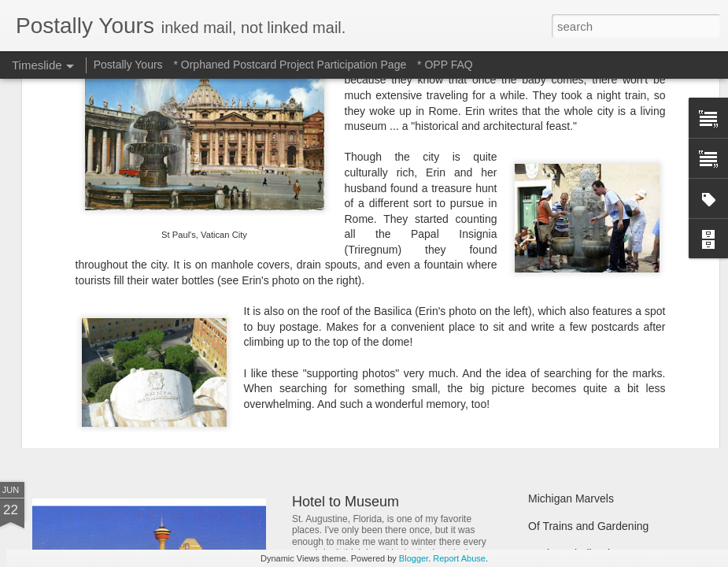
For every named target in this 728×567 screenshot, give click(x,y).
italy (305, 276)
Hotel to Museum (346, 502)
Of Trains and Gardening (588, 526)
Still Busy (551, 336)
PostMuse (434, 255)
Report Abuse (459, 558)
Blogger (414, 558)
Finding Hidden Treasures (591, 309)
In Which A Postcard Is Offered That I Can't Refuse (451, 302)
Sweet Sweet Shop (112, 366)
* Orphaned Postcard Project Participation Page (290, 65)
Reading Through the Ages (376, 370)
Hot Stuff (549, 391)
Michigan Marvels (571, 498)
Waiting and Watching (581, 364)
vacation (464, 276)
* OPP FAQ (445, 65)
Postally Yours (128, 65)
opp (374, 276)
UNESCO (413, 276)
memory (340, 276)
